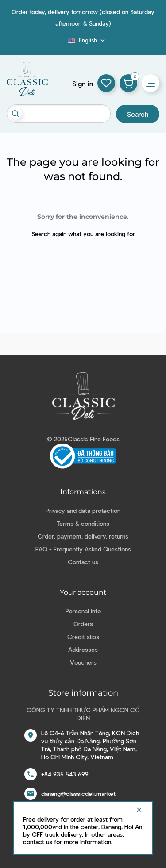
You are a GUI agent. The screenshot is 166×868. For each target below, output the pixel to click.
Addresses (83, 649)
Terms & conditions (83, 523)
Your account (83, 592)
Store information (83, 693)
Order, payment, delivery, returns (83, 536)
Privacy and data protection (83, 510)
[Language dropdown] (87, 40)
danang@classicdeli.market (78, 793)
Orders (83, 624)
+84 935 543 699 (65, 774)
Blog (63, 43)
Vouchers (83, 662)
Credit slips (83, 637)
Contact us (83, 562)
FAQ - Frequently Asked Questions (83, 549)
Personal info (83, 611)
